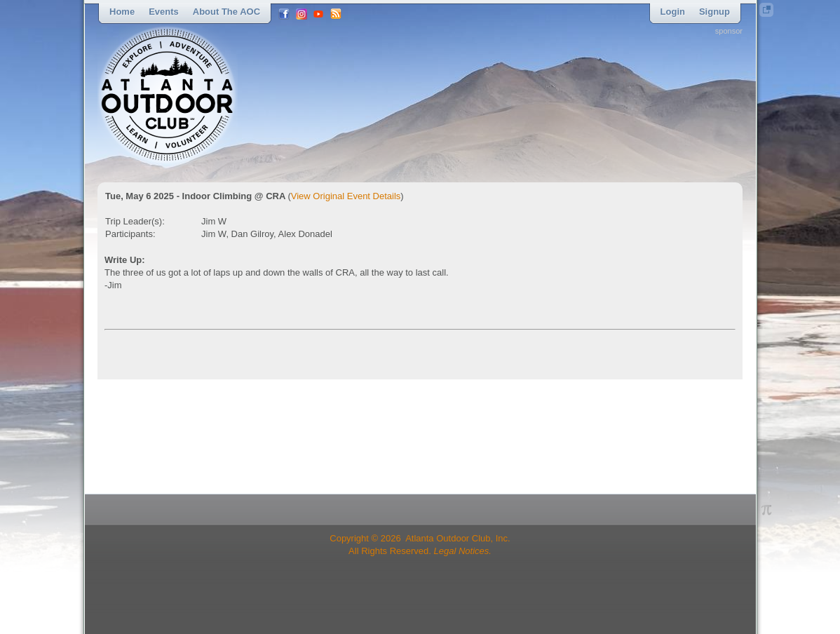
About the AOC (226, 12)
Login (673, 12)
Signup (714, 12)
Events (164, 12)
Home (122, 12)
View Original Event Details (346, 196)
